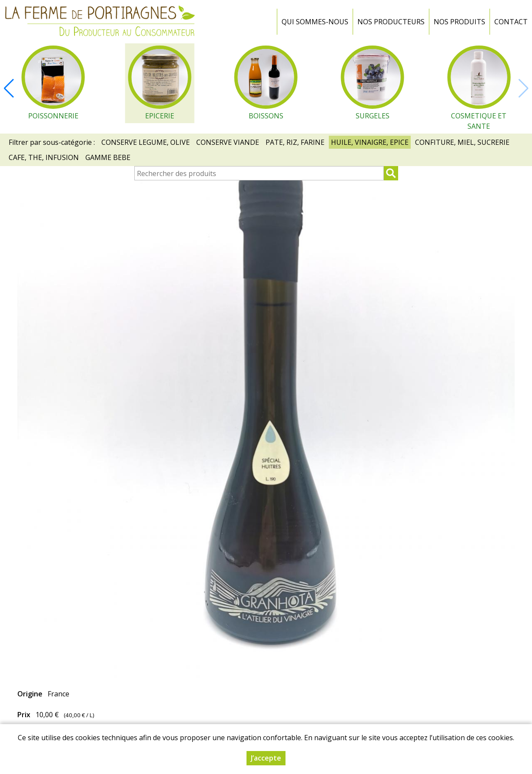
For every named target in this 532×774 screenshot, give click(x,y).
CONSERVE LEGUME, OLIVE (146, 142)
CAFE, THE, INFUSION (44, 157)
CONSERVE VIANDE (228, 142)
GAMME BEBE (108, 157)
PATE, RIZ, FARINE (295, 142)
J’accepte (266, 758)
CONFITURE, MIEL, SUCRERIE (462, 142)
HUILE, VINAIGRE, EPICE (370, 142)
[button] (9, 88)
